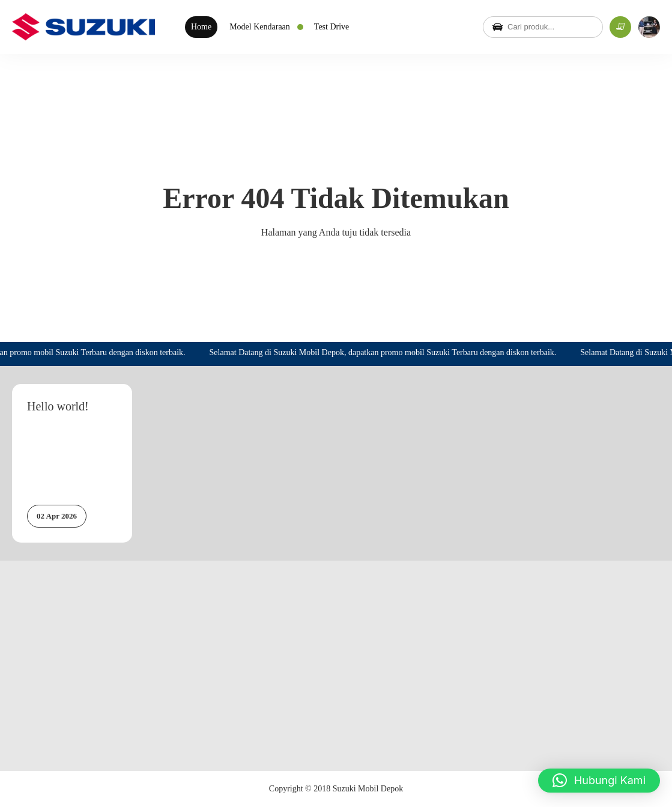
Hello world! (58, 406)
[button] (599, 781)
